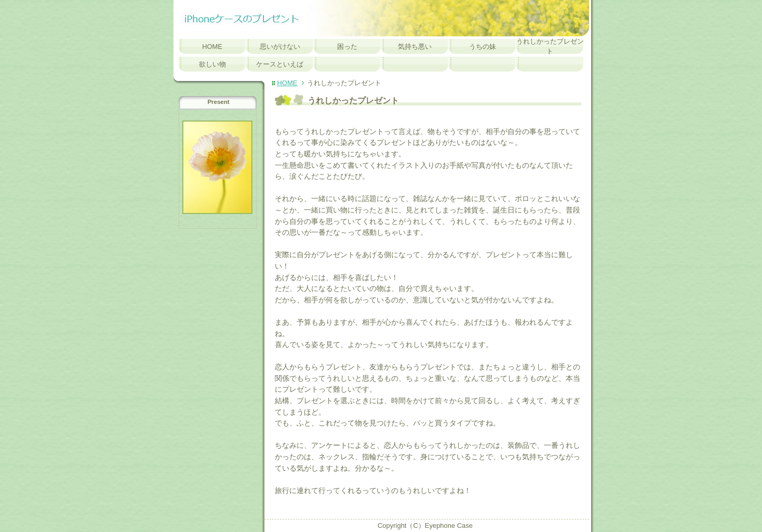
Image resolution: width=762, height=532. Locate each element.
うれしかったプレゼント (550, 46)
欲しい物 (212, 64)
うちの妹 (483, 46)
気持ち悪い (415, 46)
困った (347, 46)
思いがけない (280, 46)
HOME (212, 46)
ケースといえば (280, 64)
